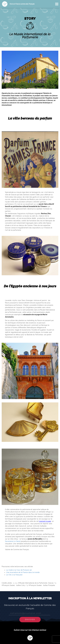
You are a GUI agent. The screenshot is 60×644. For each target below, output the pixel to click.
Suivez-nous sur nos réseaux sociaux (30, 630)
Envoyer (30, 620)
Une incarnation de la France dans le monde (23, 572)
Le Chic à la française (14, 575)
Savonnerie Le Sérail (13, 541)
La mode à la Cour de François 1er (19, 570)
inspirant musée (45, 521)
